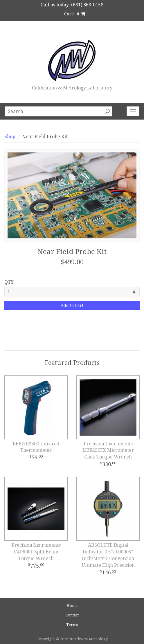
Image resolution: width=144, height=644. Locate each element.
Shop (10, 137)
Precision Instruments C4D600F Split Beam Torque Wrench (36, 552)
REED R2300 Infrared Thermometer (36, 447)
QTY (9, 282)
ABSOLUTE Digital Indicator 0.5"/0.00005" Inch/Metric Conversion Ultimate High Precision (108, 555)
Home (72, 606)
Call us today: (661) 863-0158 (72, 5)
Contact (72, 615)
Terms (72, 625)
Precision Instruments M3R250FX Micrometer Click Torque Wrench (108, 450)
